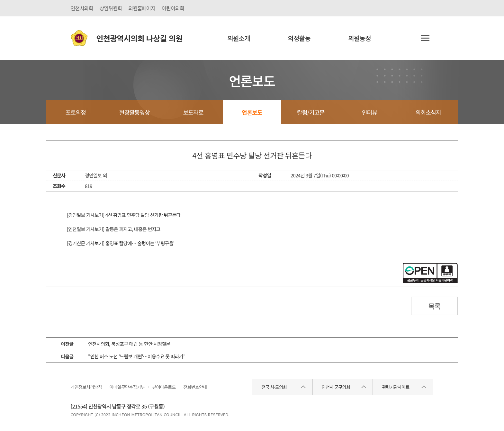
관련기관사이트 (396, 387)
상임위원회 (111, 8)
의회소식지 (428, 112)
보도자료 (193, 112)
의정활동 (299, 38)
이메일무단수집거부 (127, 387)
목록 (435, 306)
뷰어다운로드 (164, 387)
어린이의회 (173, 8)
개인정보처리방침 (86, 387)
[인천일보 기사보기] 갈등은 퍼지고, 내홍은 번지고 (113, 229)
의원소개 (239, 38)
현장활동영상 (135, 112)
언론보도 (252, 112)
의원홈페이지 (142, 8)
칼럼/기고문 (311, 112)
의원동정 (360, 38)
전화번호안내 (195, 387)
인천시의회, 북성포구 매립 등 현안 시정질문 (129, 344)
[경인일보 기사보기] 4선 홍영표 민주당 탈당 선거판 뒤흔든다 (124, 215)
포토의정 (76, 112)
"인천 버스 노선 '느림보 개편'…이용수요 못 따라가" (137, 356)
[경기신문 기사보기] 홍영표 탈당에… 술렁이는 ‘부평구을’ (121, 243)
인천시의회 (82, 8)
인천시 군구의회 (336, 387)
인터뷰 (369, 112)
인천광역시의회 (139, 38)
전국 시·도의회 (274, 387)
